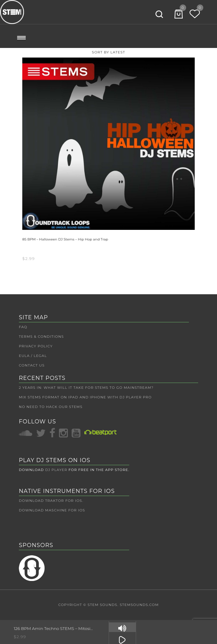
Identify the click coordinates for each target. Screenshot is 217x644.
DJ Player (56, 470)
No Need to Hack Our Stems (51, 407)
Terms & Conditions (41, 337)
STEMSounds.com (139, 605)
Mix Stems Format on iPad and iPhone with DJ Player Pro (85, 397)
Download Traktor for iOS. (51, 501)
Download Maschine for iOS (52, 510)
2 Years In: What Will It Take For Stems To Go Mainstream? (86, 388)
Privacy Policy (36, 346)
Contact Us (32, 365)
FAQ (23, 327)
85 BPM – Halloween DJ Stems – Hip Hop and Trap (65, 239)
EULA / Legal (33, 356)
